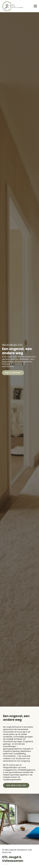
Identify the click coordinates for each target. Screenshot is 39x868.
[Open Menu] (35, 6)
